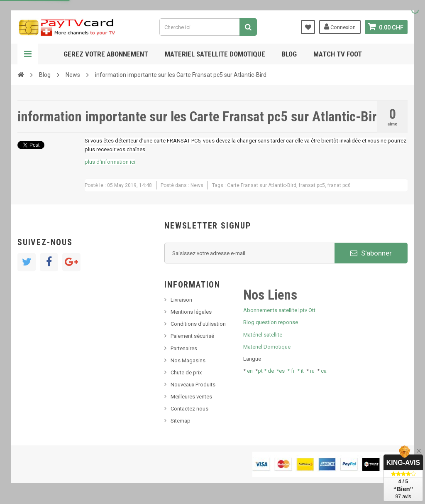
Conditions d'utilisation (198, 324)
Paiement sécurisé (192, 336)
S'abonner (371, 253)
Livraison (181, 300)
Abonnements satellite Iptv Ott (279, 310)
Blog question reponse (271, 322)
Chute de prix (186, 372)
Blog (289, 54)
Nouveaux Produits (193, 385)
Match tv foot (338, 54)
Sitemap (181, 421)
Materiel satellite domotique (215, 54)
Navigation (28, 54)
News (73, 75)
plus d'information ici (110, 162)
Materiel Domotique (267, 347)
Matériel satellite (263, 335)
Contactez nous (189, 409)
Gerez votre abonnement (106, 54)
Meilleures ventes (191, 397)
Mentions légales (191, 312)
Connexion (340, 27)
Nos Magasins (188, 360)
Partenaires (184, 348)
